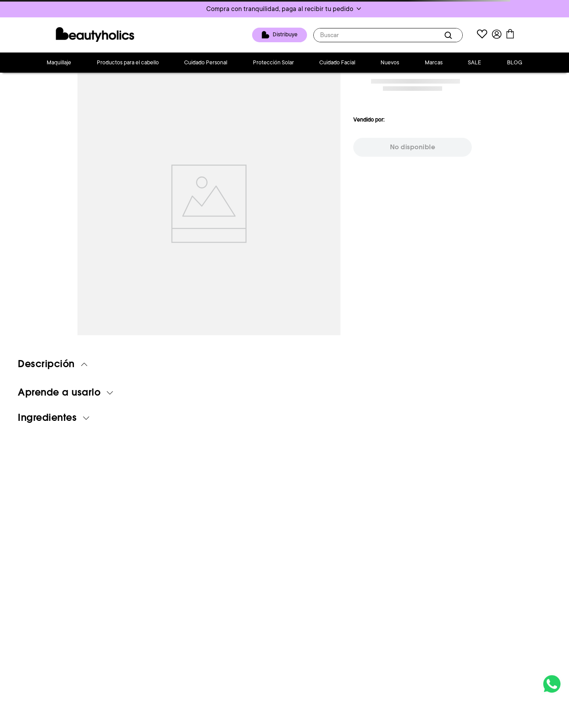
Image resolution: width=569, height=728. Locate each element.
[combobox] (388, 35)
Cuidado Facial (337, 62)
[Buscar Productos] (450, 35)
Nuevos (390, 62)
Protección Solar (273, 62)
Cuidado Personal (206, 62)
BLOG (515, 62)
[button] (284, 9)
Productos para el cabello (128, 62)
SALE (475, 62)
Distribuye (285, 34)
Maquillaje (59, 62)
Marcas (434, 62)
